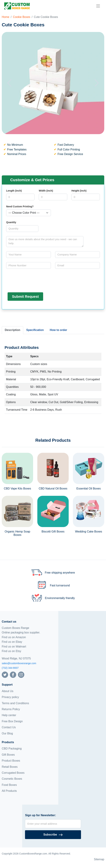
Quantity (11, 222)
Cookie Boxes (22, 17)
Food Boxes (9, 785)
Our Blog (7, 733)
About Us (8, 691)
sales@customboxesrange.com (19, 663)
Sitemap (99, 859)
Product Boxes (11, 761)
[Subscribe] (53, 835)
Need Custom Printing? (20, 206)
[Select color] (29, 213)
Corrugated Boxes (13, 773)
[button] (9, 83)
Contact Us (9, 727)
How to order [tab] (59, 330)
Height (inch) (79, 191)
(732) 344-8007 (10, 668)
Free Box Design (12, 721)
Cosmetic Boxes (12, 779)
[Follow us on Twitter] (5, 675)
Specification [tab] (35, 330)
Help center (9, 715)
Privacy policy (10, 697)
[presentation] (33, 280)
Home (6, 17)
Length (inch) (14, 191)
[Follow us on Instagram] (21, 675)
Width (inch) (46, 191)
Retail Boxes (10, 767)
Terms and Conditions (15, 703)
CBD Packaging (12, 749)
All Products (9, 791)
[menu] (98, 6)
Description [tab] (13, 330)
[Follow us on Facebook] (13, 675)
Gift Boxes (8, 755)
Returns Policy (11, 709)
